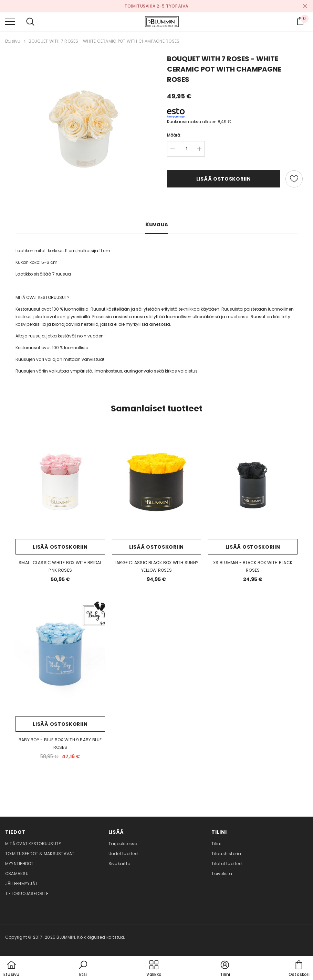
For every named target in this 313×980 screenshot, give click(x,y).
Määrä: (174, 135)
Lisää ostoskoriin (224, 179)
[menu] (10, 21)
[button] (83, 969)
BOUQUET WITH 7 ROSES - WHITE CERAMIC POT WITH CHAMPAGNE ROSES (104, 41)
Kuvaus (157, 224)
